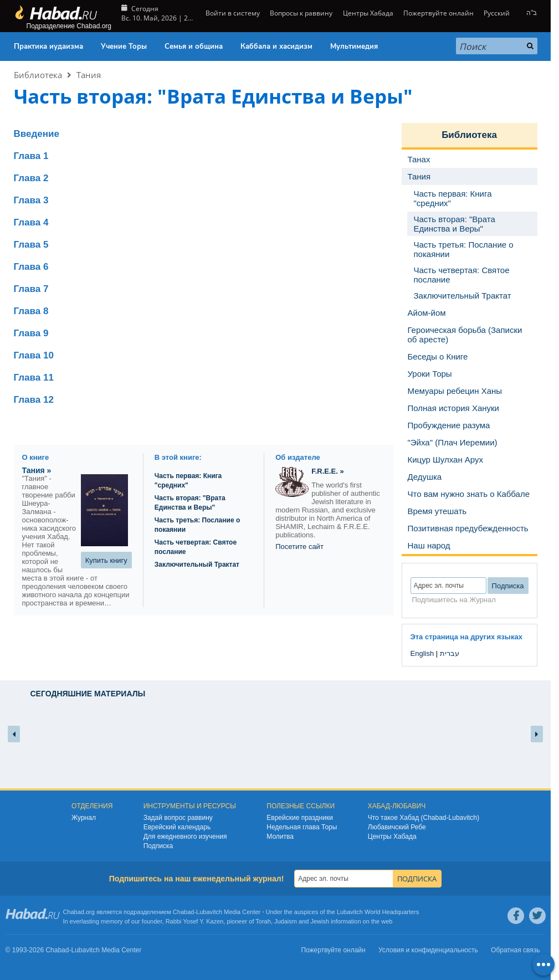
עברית (450, 653)
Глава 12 (34, 400)
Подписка (158, 846)
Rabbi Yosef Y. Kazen (195, 921)
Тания (89, 75)
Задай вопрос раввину (178, 818)
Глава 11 (34, 378)
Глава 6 (31, 267)
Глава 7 (31, 289)
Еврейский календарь (177, 827)
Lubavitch (209, 912)
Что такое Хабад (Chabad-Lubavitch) (424, 818)
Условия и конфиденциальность (428, 950)
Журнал (84, 818)
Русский (497, 13)
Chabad (184, 912)
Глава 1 (31, 156)
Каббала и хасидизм (276, 47)
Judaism (286, 921)
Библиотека (38, 75)
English (422, 653)
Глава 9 (31, 333)
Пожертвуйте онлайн (439, 13)
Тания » (37, 470)
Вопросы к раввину (301, 13)
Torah (263, 921)
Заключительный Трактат (197, 565)
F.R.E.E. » (328, 471)
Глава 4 (31, 222)
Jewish (320, 921)
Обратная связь (515, 950)
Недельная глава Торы (302, 827)
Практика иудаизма (48, 47)
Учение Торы (124, 47)
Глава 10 (34, 355)
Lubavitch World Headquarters (378, 912)
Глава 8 (31, 311)
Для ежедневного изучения (185, 837)
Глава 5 (31, 245)
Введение (37, 134)
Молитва (280, 837)
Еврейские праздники (300, 818)
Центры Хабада (368, 13)
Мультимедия (354, 47)
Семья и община (194, 47)
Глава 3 (31, 200)
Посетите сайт (299, 547)
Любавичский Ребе (397, 827)
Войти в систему (232, 13)
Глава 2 (31, 178)
